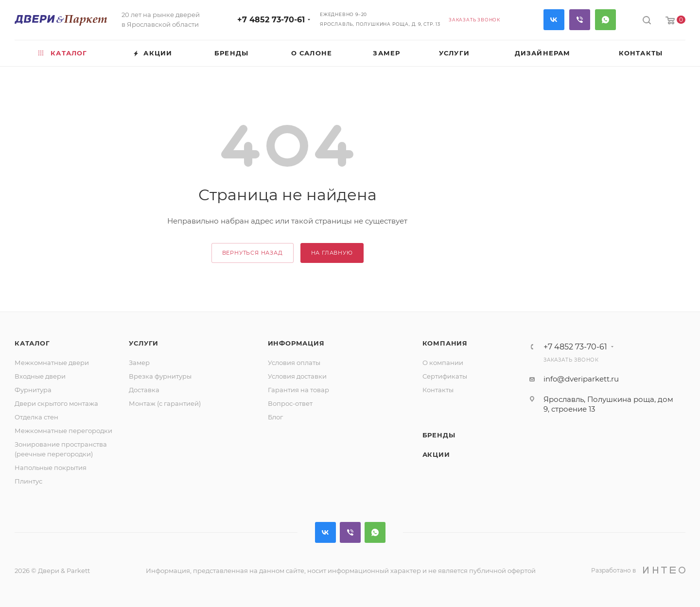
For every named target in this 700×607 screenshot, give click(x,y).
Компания (445, 343)
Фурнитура (33, 390)
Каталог (32, 343)
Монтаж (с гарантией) (165, 403)
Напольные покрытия (51, 468)
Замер (139, 363)
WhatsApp (605, 20)
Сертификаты (445, 376)
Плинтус (28, 481)
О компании (443, 363)
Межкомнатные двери (52, 363)
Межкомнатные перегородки (63, 431)
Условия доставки (297, 376)
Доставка (144, 390)
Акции (436, 454)
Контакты (438, 390)
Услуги (144, 343)
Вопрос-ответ (290, 403)
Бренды (439, 435)
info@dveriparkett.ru (581, 379)
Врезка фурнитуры (160, 376)
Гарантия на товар (298, 390)
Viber (580, 20)
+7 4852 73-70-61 (271, 20)
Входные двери (40, 376)
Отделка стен (36, 417)
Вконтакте (554, 20)
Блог (275, 417)
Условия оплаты (294, 363)
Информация (296, 343)
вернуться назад (253, 253)
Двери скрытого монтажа (56, 403)
